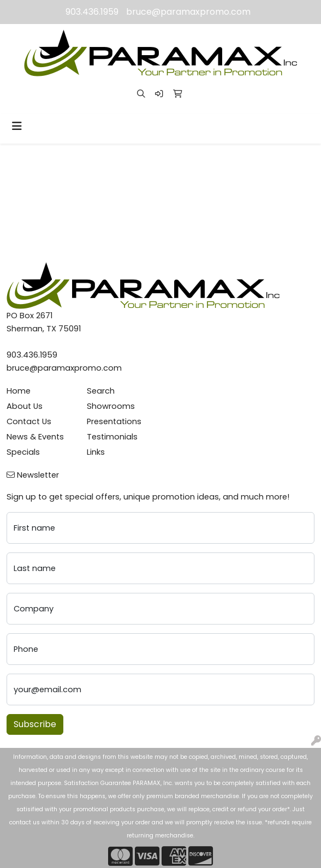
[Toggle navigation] (17, 126)
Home (19, 391)
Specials (23, 452)
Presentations (114, 421)
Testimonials (112, 437)
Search (101, 391)
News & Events (35, 437)
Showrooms (111, 406)
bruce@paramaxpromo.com (188, 12)
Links (96, 452)
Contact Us (29, 421)
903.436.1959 (92, 12)
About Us (25, 406)
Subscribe (35, 724)
